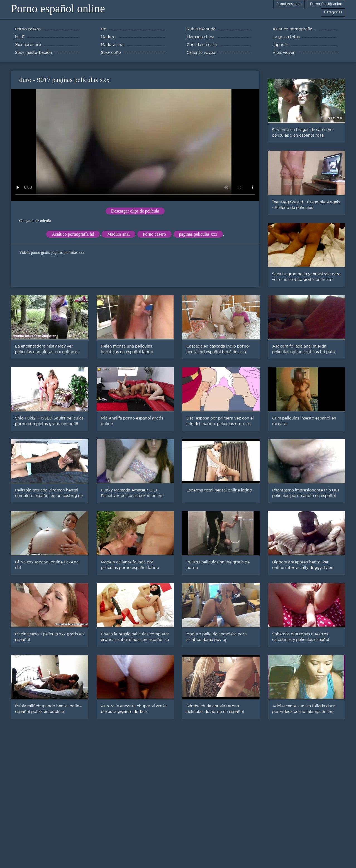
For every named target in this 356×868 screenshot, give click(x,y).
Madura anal (118, 234)
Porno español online (58, 9)
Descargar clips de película (135, 211)
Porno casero (154, 234)
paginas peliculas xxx (198, 234)
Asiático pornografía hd (73, 234)
